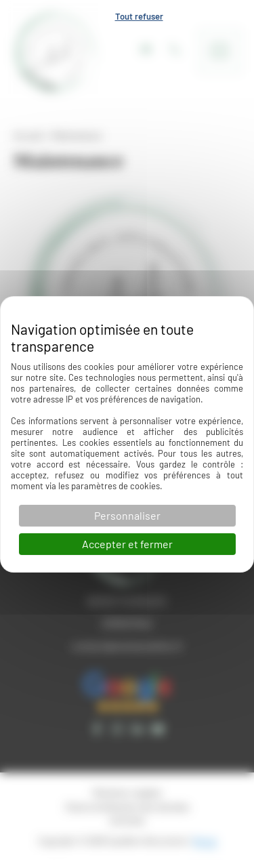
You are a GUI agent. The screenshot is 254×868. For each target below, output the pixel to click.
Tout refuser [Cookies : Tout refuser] (139, 16)
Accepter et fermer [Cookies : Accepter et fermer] (127, 544)
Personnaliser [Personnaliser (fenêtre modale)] (127, 515)
